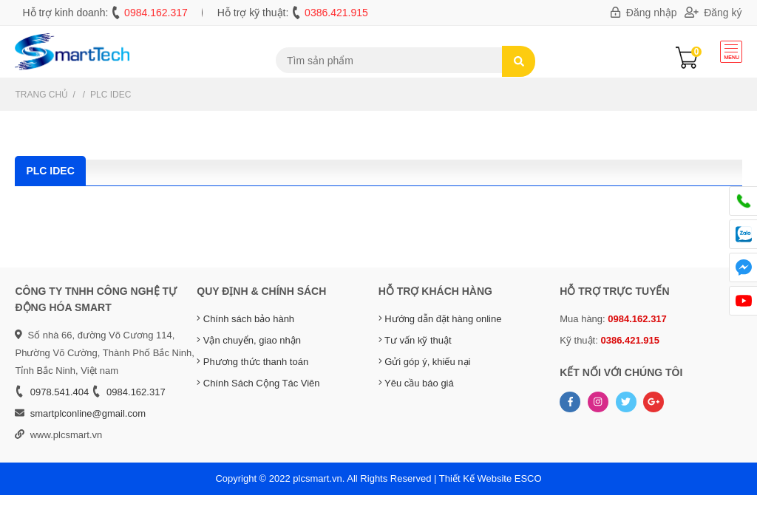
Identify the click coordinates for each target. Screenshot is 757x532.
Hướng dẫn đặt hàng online (440, 319)
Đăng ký (713, 13)
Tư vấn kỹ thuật (415, 340)
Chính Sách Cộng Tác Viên (258, 383)
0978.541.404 (60, 392)
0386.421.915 (336, 13)
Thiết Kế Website (475, 478)
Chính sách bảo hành (245, 319)
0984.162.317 (156, 13)
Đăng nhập (644, 13)
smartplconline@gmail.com (88, 413)
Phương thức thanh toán (252, 362)
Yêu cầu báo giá (416, 383)
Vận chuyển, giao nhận (249, 340)
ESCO (528, 478)
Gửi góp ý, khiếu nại (425, 362)
